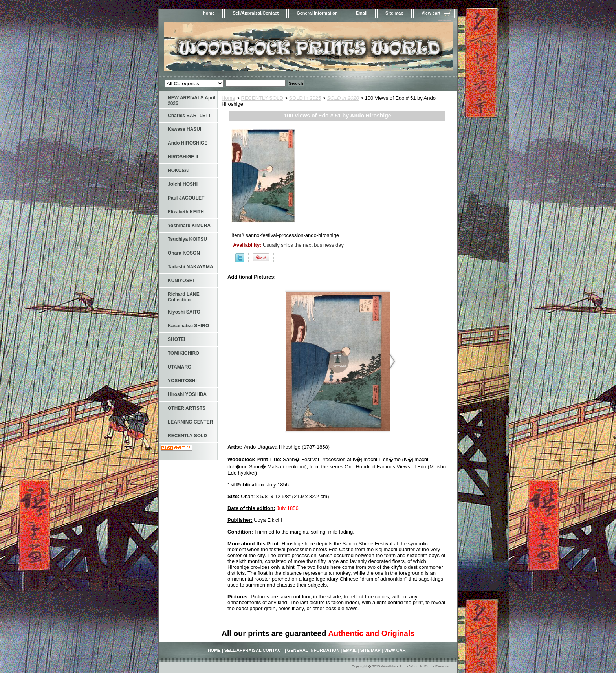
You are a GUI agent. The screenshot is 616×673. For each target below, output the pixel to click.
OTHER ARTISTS (187, 408)
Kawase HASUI (184, 129)
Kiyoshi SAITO (184, 312)
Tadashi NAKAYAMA (191, 267)
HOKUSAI (179, 171)
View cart (431, 13)
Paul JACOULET (186, 198)
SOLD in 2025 (305, 98)
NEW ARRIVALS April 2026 (192, 101)
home (209, 13)
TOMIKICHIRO (183, 353)
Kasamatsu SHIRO (188, 326)
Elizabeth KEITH (186, 212)
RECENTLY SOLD (262, 98)
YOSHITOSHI (182, 381)
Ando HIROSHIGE (188, 143)
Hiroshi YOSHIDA (187, 394)
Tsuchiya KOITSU (187, 239)
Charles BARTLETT (190, 116)
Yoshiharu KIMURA (189, 226)
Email (362, 13)
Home (228, 98)
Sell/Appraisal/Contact (256, 13)
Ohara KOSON (184, 253)
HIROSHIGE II (183, 157)
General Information (317, 13)
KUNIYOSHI (181, 281)
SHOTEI (177, 339)
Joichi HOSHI (183, 184)
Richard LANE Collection (184, 297)
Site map (394, 13)
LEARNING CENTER (190, 422)
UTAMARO (180, 367)
